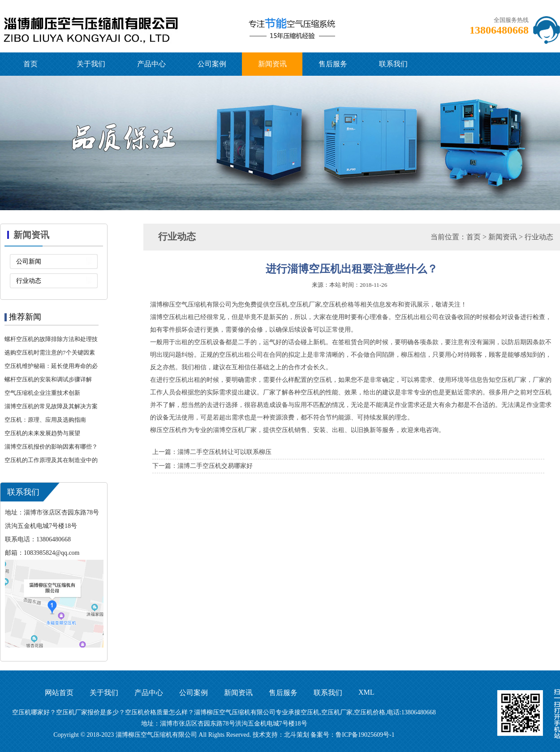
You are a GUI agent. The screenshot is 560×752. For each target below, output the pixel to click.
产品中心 (151, 64)
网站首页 (59, 693)
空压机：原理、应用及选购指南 (45, 420)
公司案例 (212, 64)
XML (366, 692)
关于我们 (91, 64)
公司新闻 (29, 261)
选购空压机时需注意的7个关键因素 (50, 352)
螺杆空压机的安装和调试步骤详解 (48, 379)
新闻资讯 (272, 64)
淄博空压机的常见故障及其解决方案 (51, 406)
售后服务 (333, 64)
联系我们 (393, 64)
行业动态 (29, 281)
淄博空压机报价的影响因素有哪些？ (51, 447)
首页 (30, 64)
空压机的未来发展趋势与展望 (42, 433)
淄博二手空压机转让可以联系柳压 (224, 452)
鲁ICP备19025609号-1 (365, 735)
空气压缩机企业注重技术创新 (42, 393)
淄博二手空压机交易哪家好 (215, 466)
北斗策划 (297, 735)
